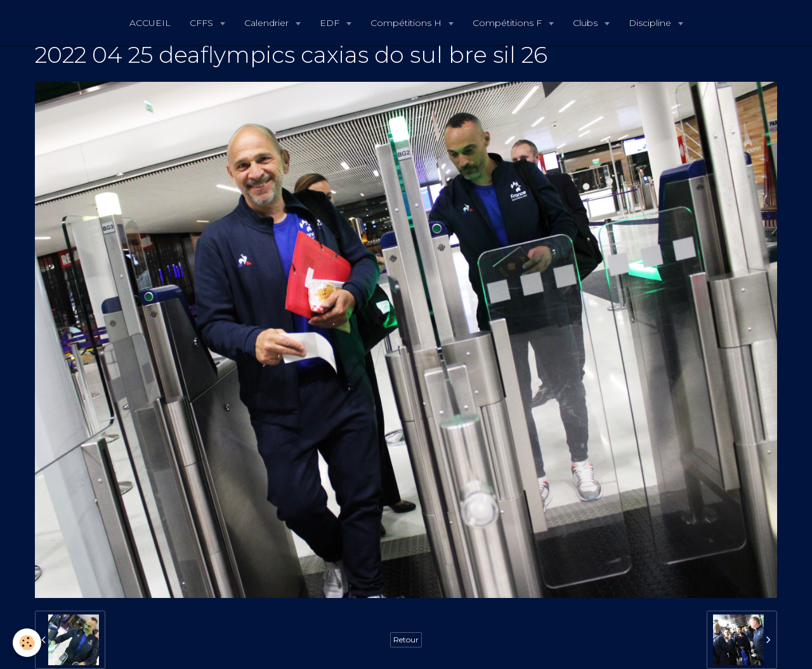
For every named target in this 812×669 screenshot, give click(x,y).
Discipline (651, 23)
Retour (406, 640)
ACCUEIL (150, 23)
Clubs (586, 23)
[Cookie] (27, 643)
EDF (331, 23)
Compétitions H (407, 23)
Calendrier (268, 23)
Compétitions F (508, 23)
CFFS (203, 23)
